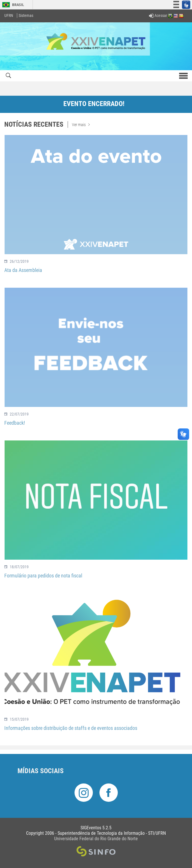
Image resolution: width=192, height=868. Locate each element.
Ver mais (81, 125)
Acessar (158, 15)
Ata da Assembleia (23, 270)
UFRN (9, 15)
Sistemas (26, 15)
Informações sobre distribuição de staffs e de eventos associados (71, 728)
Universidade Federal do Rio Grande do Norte (96, 839)
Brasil (12, 5)
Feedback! (15, 423)
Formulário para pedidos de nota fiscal (43, 576)
